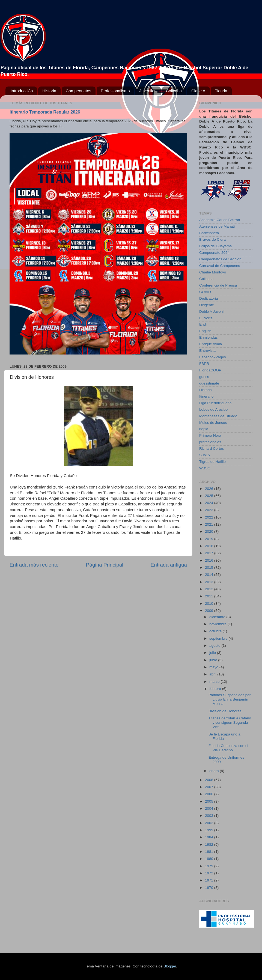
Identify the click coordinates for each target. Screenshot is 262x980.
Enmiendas (209, 337)
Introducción (22, 91)
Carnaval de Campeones (220, 266)
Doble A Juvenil (212, 312)
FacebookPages (213, 357)
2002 (210, 823)
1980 (210, 859)
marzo (215, 682)
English (205, 331)
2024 (210, 503)
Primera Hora (210, 435)
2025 (210, 496)
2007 (210, 787)
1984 (210, 837)
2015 (210, 568)
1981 (210, 852)
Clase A (198, 91)
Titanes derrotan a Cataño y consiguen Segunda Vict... (230, 723)
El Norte (206, 318)
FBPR (204, 364)
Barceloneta (209, 233)
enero (215, 771)
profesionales (210, 442)
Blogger (170, 966)
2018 (210, 546)
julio (213, 653)
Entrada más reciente (34, 565)
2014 (210, 575)
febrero (216, 689)
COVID (205, 292)
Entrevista (207, 351)
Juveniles (148, 91)
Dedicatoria (209, 298)
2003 (210, 816)
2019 (210, 539)
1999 (210, 830)
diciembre (218, 617)
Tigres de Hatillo (212, 462)
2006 (210, 794)
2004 (210, 808)
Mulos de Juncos (213, 423)
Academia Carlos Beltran (220, 220)
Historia (49, 91)
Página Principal (105, 565)
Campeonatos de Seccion (220, 259)
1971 (210, 880)
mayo (214, 667)
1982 (210, 845)
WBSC (205, 468)
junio (214, 660)
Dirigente (207, 305)
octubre (216, 631)
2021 (210, 524)
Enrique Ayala (211, 344)
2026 (210, 489)
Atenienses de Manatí (217, 226)
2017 (210, 553)
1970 (210, 888)
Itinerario (206, 396)
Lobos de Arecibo (213, 409)
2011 (210, 596)
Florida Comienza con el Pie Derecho (228, 748)
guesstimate (209, 383)
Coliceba (174, 91)
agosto (215, 646)
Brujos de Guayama (215, 246)
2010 (210, 604)
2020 (210, 531)
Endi (203, 324)
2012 (210, 589)
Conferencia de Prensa (218, 285)
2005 (210, 801)
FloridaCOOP (210, 370)
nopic (204, 429)
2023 (210, 510)
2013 (210, 582)
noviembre (218, 624)
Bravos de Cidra (212, 239)
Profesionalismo (115, 91)
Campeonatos (78, 91)
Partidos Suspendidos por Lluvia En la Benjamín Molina (230, 699)
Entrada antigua (169, 565)
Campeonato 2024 (214, 253)
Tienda (221, 91)
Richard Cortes (212, 449)
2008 (210, 780)
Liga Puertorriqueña (215, 403)
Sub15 (205, 455)
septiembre (219, 638)
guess (204, 377)
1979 (210, 866)
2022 (210, 517)
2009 (210, 611)
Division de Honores (225, 711)
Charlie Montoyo (213, 272)
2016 (210, 560)
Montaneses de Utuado (218, 416)
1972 (210, 873)
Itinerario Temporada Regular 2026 (45, 112)
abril (213, 674)
